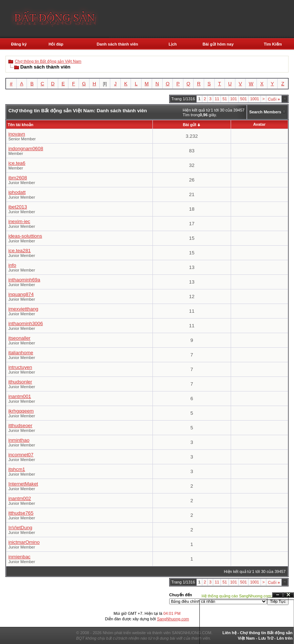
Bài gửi (189, 125)
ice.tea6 (17, 163)
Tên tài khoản (21, 125)
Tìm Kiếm (273, 44)
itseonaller (19, 338)
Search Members (265, 112)
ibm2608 (18, 178)
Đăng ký (19, 44)
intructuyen (20, 367)
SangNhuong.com (173, 619)
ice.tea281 (20, 251)
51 (225, 99)
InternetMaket (23, 484)
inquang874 (21, 294)
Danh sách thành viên (118, 44)
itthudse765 (21, 513)
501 (243, 99)
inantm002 (20, 498)
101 (234, 99)
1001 (254, 99)
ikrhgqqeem (21, 411)
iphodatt (17, 192)
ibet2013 (18, 207)
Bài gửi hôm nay (218, 44)
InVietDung (20, 528)
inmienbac (19, 557)
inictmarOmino (24, 542)
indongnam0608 (26, 149)
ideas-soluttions (25, 236)
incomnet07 (21, 455)
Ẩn (278, 595)
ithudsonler (20, 382)
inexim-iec (19, 221)
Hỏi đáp (56, 44)
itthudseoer (20, 426)
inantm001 (20, 396)
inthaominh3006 (26, 323)
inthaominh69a (24, 280)
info (12, 265)
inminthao (19, 440)
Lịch (173, 44)
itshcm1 (17, 469)
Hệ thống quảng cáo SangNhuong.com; (237, 596)
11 (217, 99)
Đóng (289, 595)
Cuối (274, 99)
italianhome (21, 353)
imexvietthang (23, 309)
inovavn (17, 134)
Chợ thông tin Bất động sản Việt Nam (48, 61)
